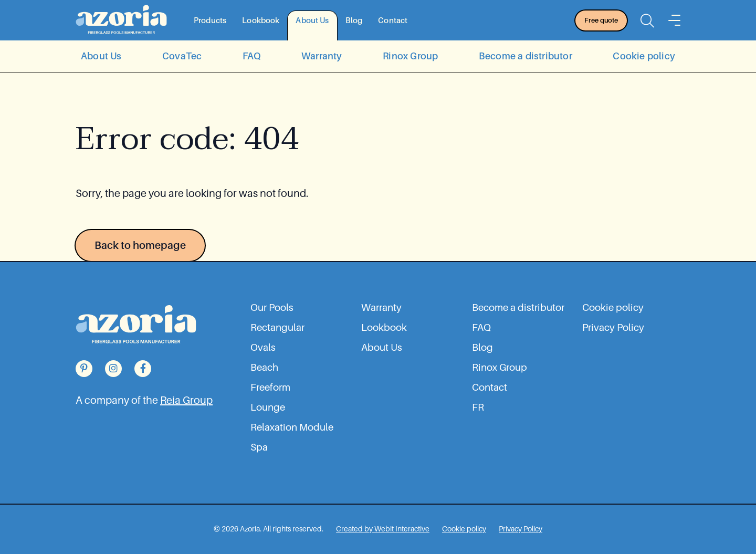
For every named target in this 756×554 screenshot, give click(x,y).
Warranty (322, 56)
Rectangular (277, 328)
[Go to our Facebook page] (143, 369)
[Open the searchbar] (647, 20)
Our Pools (272, 308)
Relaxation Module (292, 427)
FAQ (252, 56)
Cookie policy (644, 56)
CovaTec (182, 56)
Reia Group (186, 400)
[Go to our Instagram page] (113, 369)
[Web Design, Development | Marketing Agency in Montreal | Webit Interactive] (383, 529)
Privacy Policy (613, 328)
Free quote (601, 20)
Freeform (270, 388)
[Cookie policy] (464, 529)
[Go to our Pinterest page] (84, 369)
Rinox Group (410, 56)
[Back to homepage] (121, 20)
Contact (393, 20)
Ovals (263, 348)
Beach (264, 368)
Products (210, 20)
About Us (312, 20)
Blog (354, 20)
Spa (259, 447)
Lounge (268, 407)
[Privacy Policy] (521, 529)
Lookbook (261, 20)
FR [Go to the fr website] (478, 407)
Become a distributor (526, 56)
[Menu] (674, 20)
